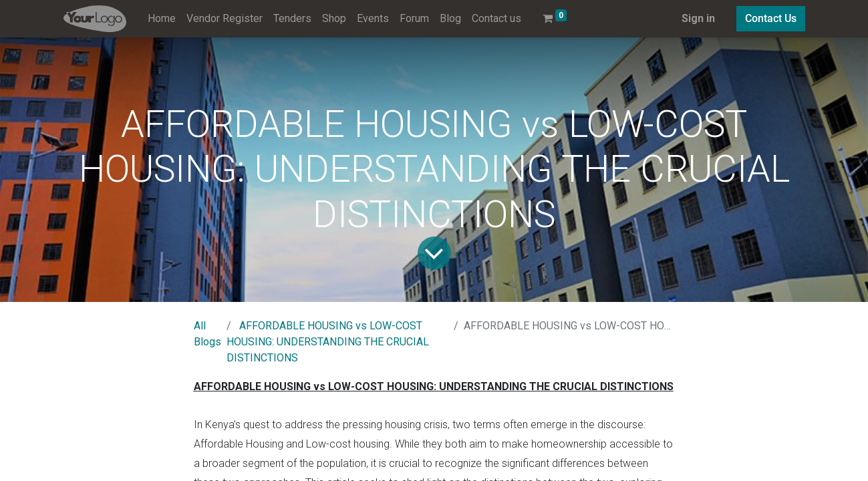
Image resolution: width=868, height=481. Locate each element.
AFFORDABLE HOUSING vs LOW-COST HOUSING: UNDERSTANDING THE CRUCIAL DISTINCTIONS (328, 342)
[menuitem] (162, 19)
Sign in (698, 18)
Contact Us (771, 18)
